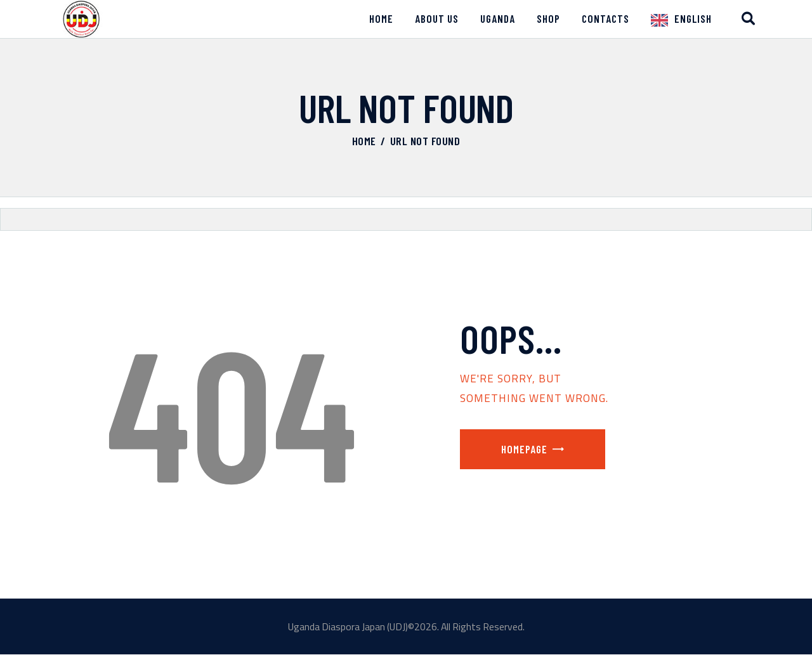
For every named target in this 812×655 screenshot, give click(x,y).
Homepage (524, 449)
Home (364, 141)
